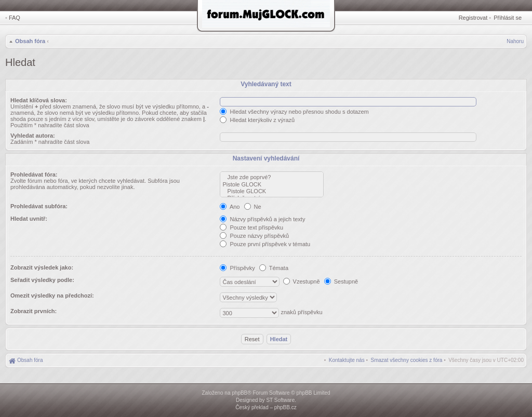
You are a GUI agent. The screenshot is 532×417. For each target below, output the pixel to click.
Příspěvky (237, 268)
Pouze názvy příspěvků (254, 236)
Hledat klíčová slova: (39, 100)
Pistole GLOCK (272, 185)
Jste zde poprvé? (272, 177)
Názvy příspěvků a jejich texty (262, 219)
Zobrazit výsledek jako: (42, 267)
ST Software (280, 400)
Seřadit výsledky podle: (42, 280)
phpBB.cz (285, 407)
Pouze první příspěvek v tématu (265, 244)
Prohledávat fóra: (34, 174)
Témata (274, 268)
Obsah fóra (30, 41)
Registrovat (473, 18)
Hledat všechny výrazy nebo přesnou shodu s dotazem (294, 112)
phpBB (240, 393)
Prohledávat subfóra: (39, 206)
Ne (253, 207)
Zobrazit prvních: (34, 311)
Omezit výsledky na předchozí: (52, 295)
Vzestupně (302, 281)
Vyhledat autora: (33, 136)
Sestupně (341, 281)
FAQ (15, 18)
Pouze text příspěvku (251, 227)
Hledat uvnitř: (29, 219)
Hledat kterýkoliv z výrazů (257, 120)
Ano (230, 207)
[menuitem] (407, 360)
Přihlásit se (508, 18)
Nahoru (515, 41)
